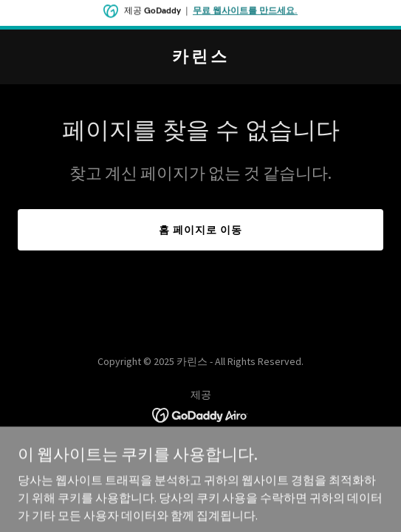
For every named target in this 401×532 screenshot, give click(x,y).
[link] (200, 58)
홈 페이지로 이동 (200, 230)
